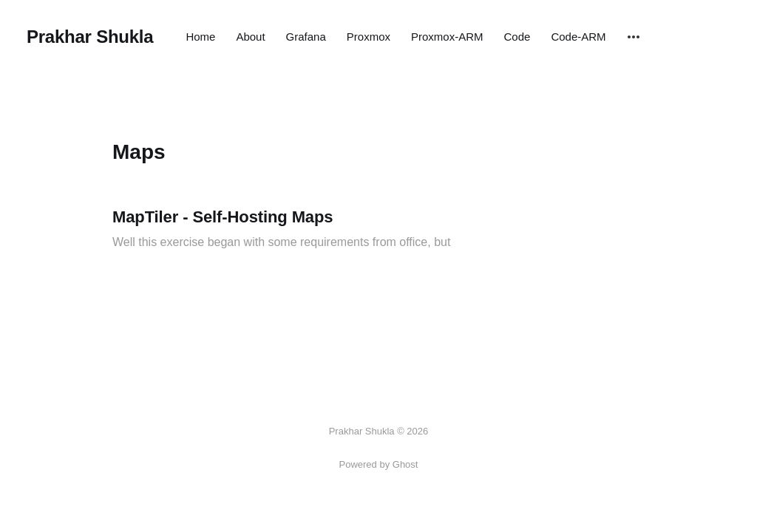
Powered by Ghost (379, 464)
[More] (634, 37)
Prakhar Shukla (90, 37)
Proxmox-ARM (447, 37)
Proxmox (369, 37)
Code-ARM (578, 37)
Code (517, 37)
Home (200, 37)
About (250, 37)
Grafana (306, 37)
